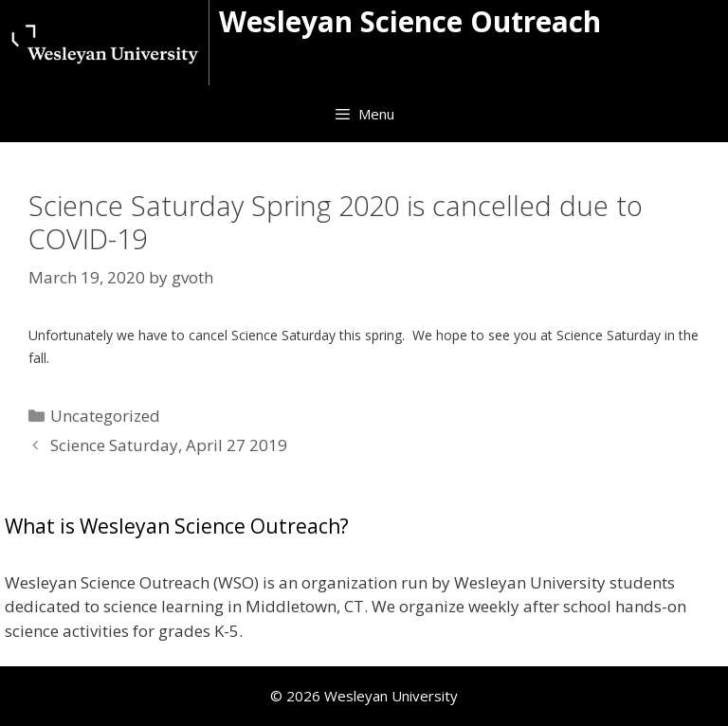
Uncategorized (105, 416)
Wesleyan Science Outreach (410, 21)
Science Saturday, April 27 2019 (169, 445)
